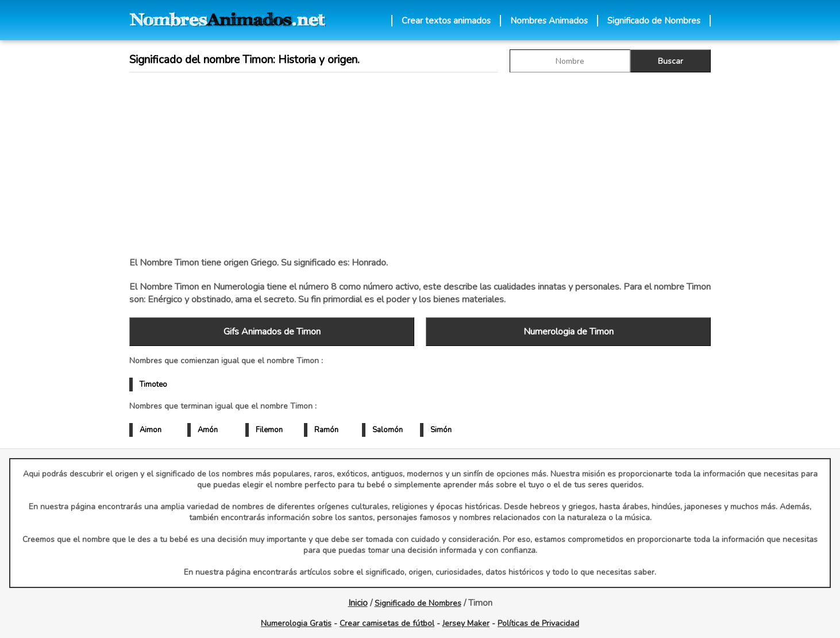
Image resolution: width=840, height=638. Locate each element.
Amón (208, 430)
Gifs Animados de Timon (272, 332)
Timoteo (153, 385)
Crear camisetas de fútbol (387, 623)
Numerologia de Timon (569, 332)
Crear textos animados (446, 21)
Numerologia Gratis (296, 623)
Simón (441, 430)
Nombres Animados (549, 21)
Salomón (388, 430)
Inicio (358, 603)
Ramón (326, 430)
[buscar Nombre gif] (570, 61)
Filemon (269, 430)
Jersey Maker (466, 623)
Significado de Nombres (654, 21)
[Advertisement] (420, 164)
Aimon (151, 430)
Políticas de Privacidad (538, 623)
